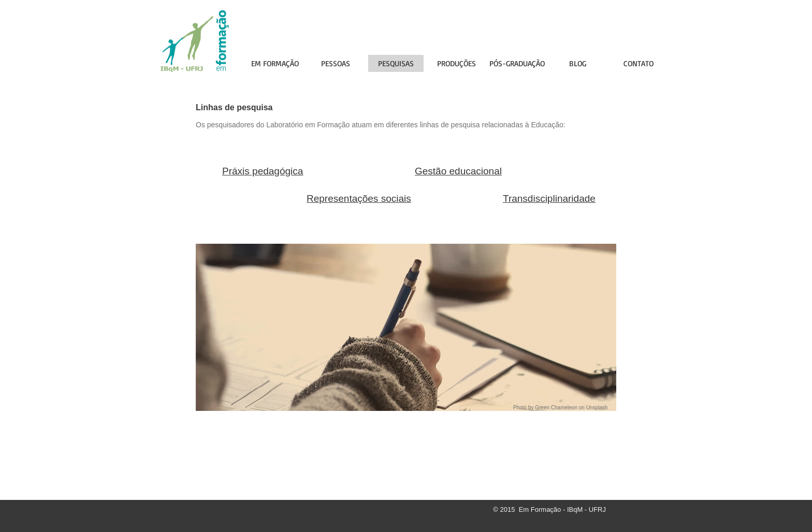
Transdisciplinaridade (549, 198)
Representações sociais (359, 198)
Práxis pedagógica (263, 171)
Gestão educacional (458, 171)
